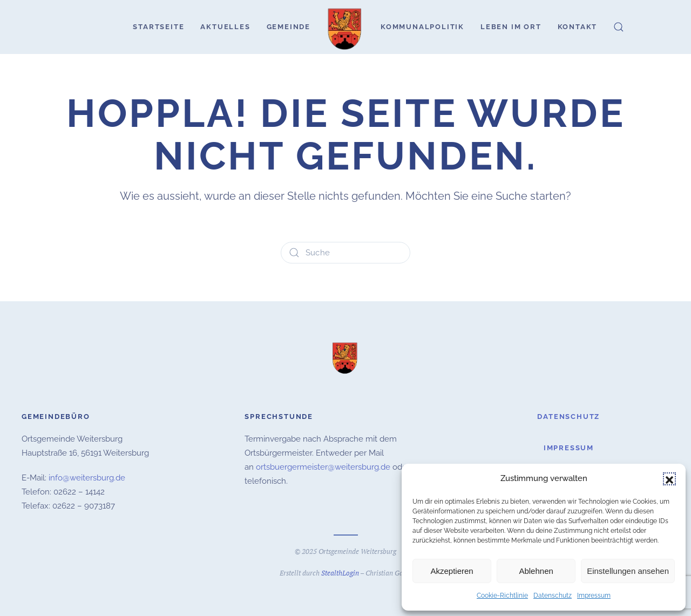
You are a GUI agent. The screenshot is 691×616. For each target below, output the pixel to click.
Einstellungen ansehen (628, 571)
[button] (669, 479)
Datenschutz (553, 595)
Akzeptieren (452, 571)
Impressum (594, 595)
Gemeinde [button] (289, 27)
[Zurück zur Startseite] (345, 27)
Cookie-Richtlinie (502, 595)
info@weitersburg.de (87, 476)
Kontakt (578, 27)
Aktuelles (225, 27)
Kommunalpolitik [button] (422, 27)
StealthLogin (340, 571)
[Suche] (345, 253)
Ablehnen (536, 571)
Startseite (158, 27)
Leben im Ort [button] (511, 27)
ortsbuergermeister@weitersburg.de (323, 465)
